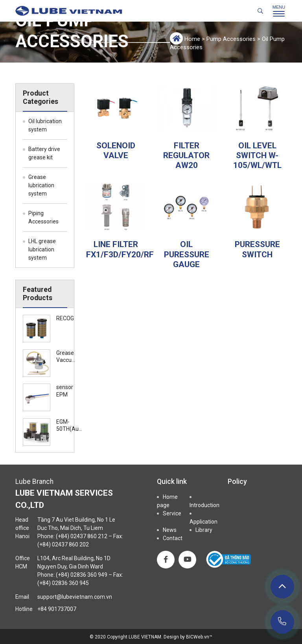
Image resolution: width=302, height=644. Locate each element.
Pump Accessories (231, 39)
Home (192, 39)
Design (171, 637)
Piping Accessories (43, 217)
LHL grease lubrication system (42, 249)
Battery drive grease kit (44, 153)
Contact (173, 538)
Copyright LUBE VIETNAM (134, 637)
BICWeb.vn (198, 637)
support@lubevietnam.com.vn (75, 597)
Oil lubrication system (45, 125)
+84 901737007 (57, 609)
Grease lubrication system (41, 185)
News (170, 530)
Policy (237, 482)
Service (172, 513)
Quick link (172, 482)
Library (204, 530)
